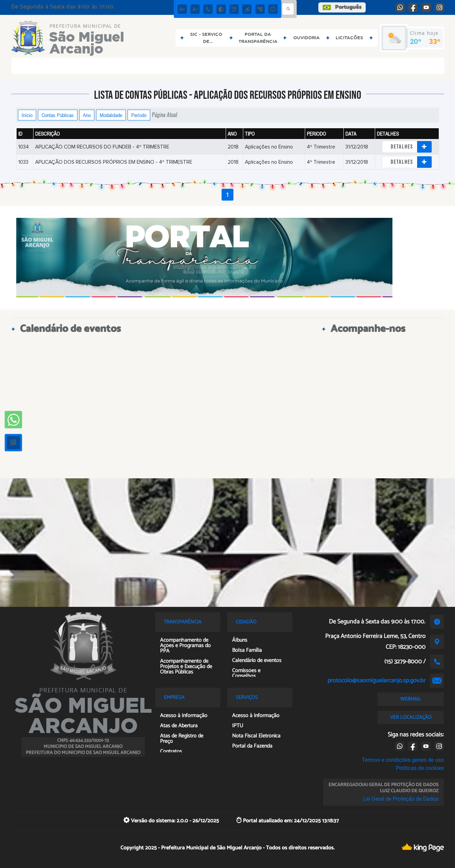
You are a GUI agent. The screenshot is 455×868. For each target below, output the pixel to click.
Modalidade (111, 115)
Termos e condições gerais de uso (403, 760)
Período (139, 115)
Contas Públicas (58, 115)
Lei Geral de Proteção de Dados (401, 799)
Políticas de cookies (420, 768)
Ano (87, 115)
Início (27, 115)
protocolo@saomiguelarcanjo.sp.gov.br (377, 681)
